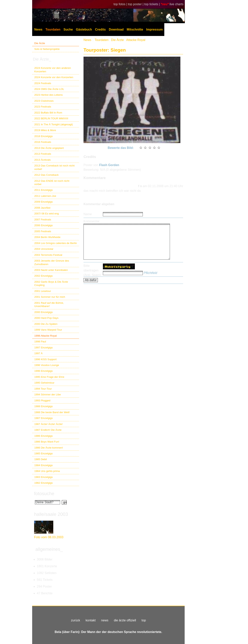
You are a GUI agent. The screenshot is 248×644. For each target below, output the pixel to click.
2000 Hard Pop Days (46, 318)
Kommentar (92, 221)
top (144, 620)
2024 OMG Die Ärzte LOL (49, 89)
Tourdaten (53, 29)
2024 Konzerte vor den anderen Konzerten (53, 70)
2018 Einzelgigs (43, 136)
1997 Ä (38, 353)
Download (116, 29)
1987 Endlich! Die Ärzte (48, 430)
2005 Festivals (43, 231)
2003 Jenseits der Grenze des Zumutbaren (52, 262)
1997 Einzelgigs (43, 348)
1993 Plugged (42, 400)
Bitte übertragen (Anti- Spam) (92, 270)
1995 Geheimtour (44, 383)
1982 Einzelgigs (43, 483)
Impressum (155, 29)
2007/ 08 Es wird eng (46, 214)
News (38, 29)
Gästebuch (84, 29)
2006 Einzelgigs (43, 225)
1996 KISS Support (45, 359)
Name (88, 214)
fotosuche (44, 493)
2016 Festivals (43, 142)
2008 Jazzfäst (42, 208)
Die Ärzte (40, 43)
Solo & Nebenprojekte (47, 49)
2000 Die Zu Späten (46, 324)
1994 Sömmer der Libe (48, 395)
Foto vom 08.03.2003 (49, 537)
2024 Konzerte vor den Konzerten (54, 77)
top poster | (136, 4)
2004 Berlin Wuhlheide (47, 237)
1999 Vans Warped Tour (48, 330)
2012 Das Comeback (46, 175)
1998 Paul (40, 342)
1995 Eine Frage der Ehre (49, 377)
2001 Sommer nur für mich (50, 297)
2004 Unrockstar (44, 249)
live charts (177, 4)
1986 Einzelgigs (43, 436)
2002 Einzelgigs (43, 276)
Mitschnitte (135, 29)
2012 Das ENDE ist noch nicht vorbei (52, 183)
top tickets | (153, 4)
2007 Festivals (43, 220)
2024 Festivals (43, 83)
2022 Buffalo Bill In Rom (48, 113)
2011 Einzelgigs (43, 190)
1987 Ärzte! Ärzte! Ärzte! (48, 424)
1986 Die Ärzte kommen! (49, 448)
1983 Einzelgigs (43, 477)
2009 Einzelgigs (43, 202)
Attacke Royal (136, 40)
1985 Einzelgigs (43, 453)
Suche (68, 29)
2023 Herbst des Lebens (48, 95)
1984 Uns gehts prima (47, 471)
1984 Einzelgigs (43, 465)
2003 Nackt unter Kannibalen (51, 270)
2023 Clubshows (44, 101)
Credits (100, 29)
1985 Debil (40, 459)
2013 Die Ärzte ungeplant (49, 148)
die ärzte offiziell (125, 620)
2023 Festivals (43, 107)
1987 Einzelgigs (43, 418)
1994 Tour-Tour (43, 389)
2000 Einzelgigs (43, 312)
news (105, 620)
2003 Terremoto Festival (48, 255)
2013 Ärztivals (42, 160)
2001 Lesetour (43, 291)
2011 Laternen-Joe (45, 196)
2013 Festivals (43, 154)
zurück (75, 620)
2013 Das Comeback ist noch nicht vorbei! (54, 167)
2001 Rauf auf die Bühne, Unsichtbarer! (49, 305)
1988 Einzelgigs (43, 406)
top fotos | (121, 4)
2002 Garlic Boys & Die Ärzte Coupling (51, 283)
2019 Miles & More (45, 130)
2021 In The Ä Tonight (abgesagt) (54, 124)
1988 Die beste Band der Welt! (52, 412)
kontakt (91, 620)
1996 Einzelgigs (43, 371)
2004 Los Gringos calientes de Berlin (56, 243)
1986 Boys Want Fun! (47, 442)
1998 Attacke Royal (46, 336)
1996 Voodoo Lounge (47, 365)
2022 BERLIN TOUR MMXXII (51, 118)
